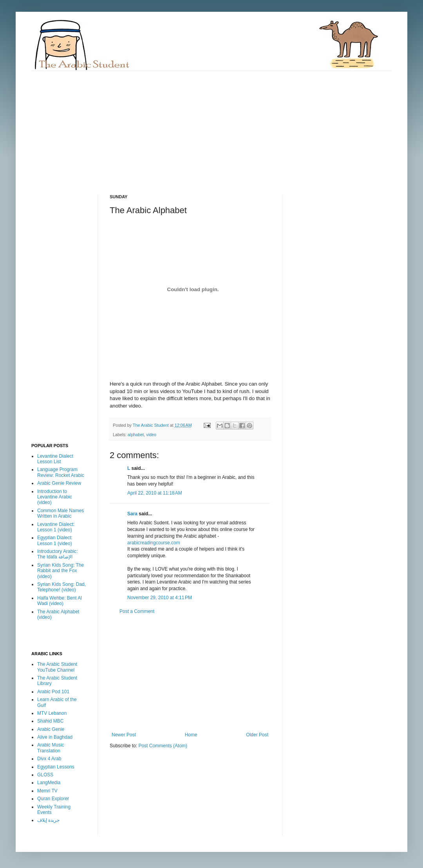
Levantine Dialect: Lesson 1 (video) (56, 527)
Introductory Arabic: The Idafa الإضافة (57, 554)
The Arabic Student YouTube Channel (57, 667)
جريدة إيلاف (48, 820)
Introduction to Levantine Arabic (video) (55, 497)
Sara (132, 514)
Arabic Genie (51, 729)
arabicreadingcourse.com (154, 543)
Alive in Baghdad (55, 737)
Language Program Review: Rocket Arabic (61, 472)
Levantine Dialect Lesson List (55, 459)
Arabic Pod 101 (53, 692)
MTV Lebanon (52, 713)
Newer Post (124, 735)
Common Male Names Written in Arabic (61, 513)
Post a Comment (137, 611)
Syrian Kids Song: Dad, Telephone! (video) (61, 587)
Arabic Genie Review (59, 483)
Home (191, 735)
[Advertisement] (163, 126)
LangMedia (49, 783)
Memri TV (47, 791)
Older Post (257, 735)
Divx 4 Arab (49, 759)
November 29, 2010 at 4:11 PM (160, 598)
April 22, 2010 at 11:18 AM (155, 493)
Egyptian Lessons (56, 767)
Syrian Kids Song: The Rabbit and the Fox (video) (61, 571)
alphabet (136, 435)
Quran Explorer (53, 799)
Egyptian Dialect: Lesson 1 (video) (55, 540)
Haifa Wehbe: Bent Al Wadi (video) (60, 601)
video (151, 435)
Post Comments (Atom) (163, 746)
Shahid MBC (50, 721)
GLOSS (45, 775)
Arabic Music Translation (51, 748)
